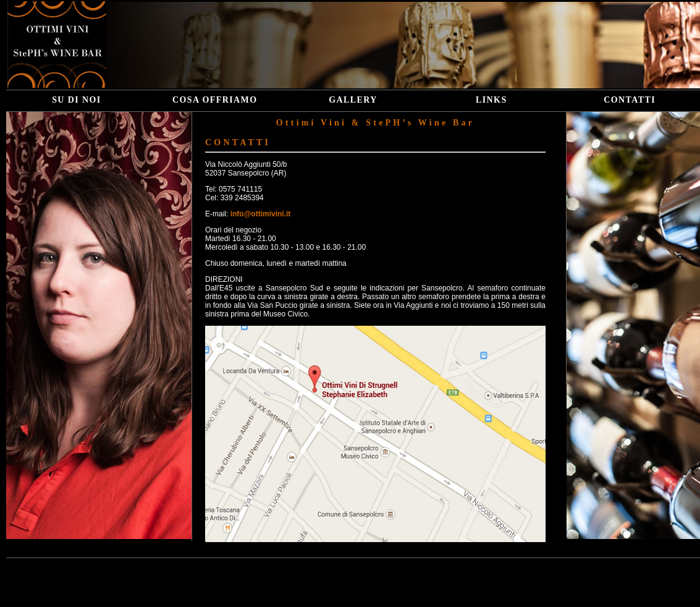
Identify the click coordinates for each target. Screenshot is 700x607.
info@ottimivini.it (261, 214)
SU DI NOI (77, 100)
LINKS (491, 100)
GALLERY (353, 100)
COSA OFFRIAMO (215, 100)
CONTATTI (630, 100)
